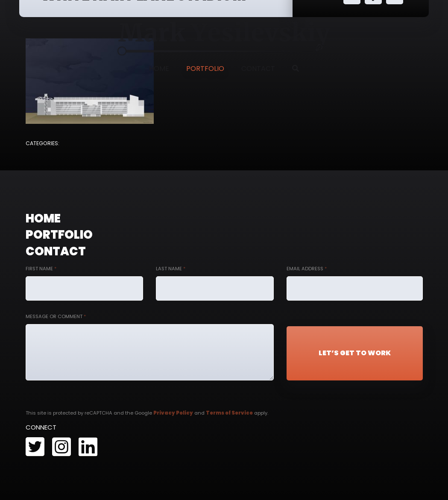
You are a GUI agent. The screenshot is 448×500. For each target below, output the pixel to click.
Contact (258, 69)
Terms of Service (229, 413)
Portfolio (205, 69)
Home (159, 69)
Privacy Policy (173, 413)
